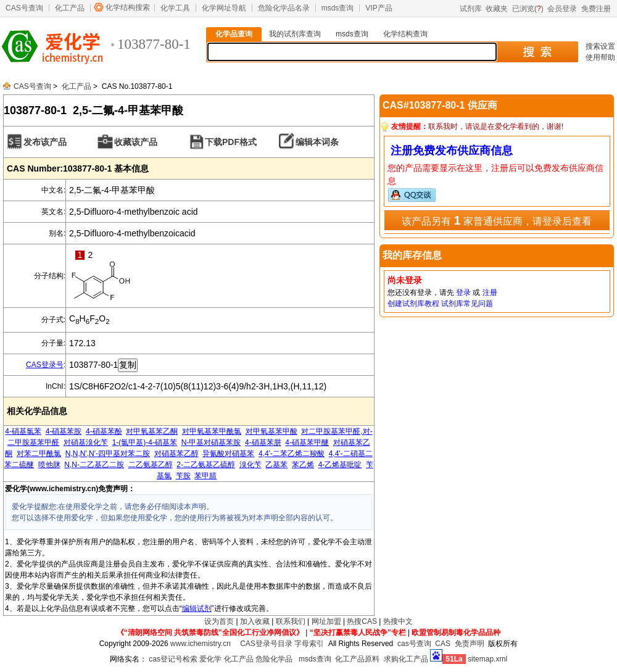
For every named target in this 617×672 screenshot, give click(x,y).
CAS (443, 644)
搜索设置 (600, 46)
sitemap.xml (487, 659)
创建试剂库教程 (413, 304)
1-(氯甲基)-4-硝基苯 (145, 442)
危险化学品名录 (284, 8)
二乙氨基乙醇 (151, 465)
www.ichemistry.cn (201, 644)
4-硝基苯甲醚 (307, 442)
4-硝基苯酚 (104, 431)
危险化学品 (274, 659)
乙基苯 (276, 465)
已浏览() (528, 9)
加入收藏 (255, 621)
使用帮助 (600, 57)
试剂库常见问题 (467, 304)
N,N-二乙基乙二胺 (94, 465)
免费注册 (596, 9)
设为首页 (219, 621)
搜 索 (537, 52)
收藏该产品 (136, 142)
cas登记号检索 (173, 659)
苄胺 (183, 476)
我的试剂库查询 (295, 34)
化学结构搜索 (128, 7)
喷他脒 (49, 465)
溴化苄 (251, 465)
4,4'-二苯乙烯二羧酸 (292, 454)
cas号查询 (414, 644)
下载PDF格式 (231, 142)
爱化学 (210, 659)
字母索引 (309, 644)
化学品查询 (234, 34)
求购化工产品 (406, 659)
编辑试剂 (197, 608)
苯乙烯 (303, 465)
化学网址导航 (224, 8)
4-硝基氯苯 (23, 431)
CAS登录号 (45, 365)
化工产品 (70, 8)
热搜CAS (362, 621)
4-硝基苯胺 (64, 431)
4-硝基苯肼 (263, 442)
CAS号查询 (24, 8)
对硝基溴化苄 (86, 442)
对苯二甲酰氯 (39, 454)
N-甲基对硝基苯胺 (211, 442)
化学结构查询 (405, 34)
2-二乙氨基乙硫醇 (206, 465)
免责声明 (470, 644)
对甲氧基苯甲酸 (271, 431)
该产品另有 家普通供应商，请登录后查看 (497, 220)
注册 (490, 292)
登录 (463, 292)
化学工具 (175, 8)
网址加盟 (326, 621)
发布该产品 (45, 142)
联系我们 (291, 621)
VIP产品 (379, 8)
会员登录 (562, 9)
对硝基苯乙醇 (176, 454)
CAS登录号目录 (266, 644)
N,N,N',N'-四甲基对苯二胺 (108, 454)
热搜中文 (398, 621)
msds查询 (338, 8)
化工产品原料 (357, 659)
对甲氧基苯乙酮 (152, 431)
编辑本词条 (317, 142)
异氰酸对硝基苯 (228, 454)
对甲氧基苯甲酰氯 (212, 431)
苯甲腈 (205, 476)
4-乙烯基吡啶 (340, 465)
